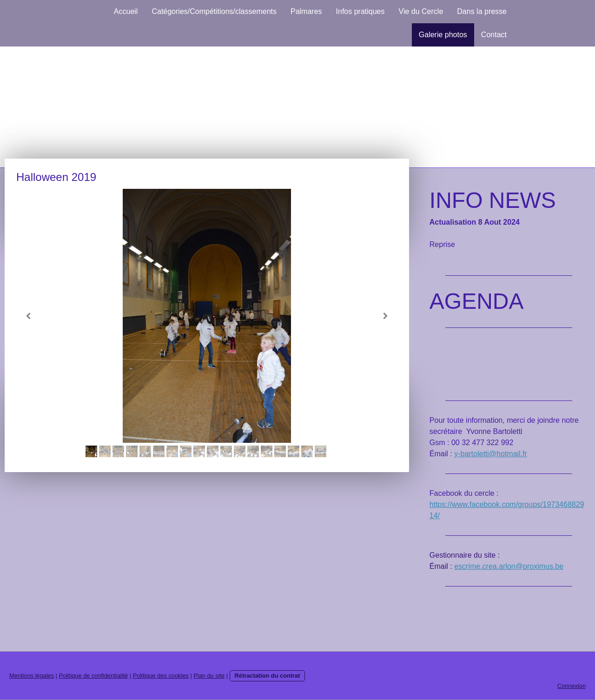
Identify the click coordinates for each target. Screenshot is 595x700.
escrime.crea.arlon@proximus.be (509, 566)
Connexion (572, 686)
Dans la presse (482, 11)
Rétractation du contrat (268, 676)
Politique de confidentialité (93, 676)
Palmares (306, 11)
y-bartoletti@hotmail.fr (491, 454)
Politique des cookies (161, 676)
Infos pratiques (360, 11)
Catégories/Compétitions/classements (214, 11)
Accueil (126, 11)
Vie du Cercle (421, 11)
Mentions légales (32, 676)
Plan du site (209, 676)
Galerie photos (443, 35)
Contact (494, 35)
